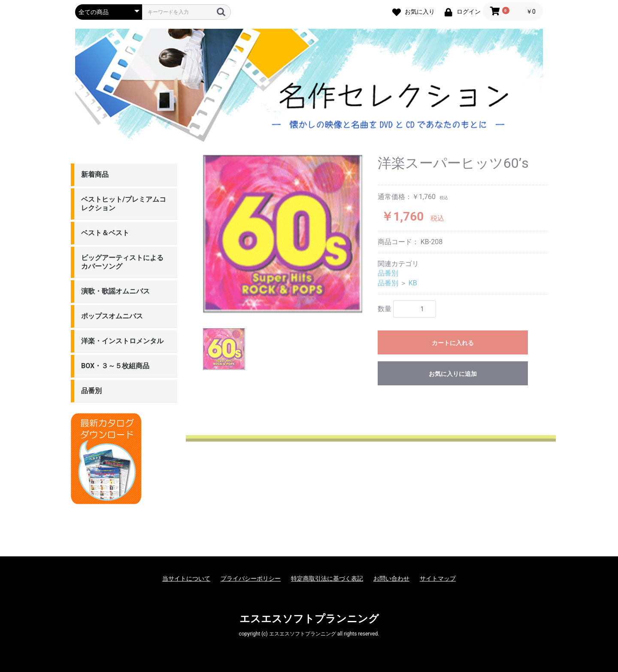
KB (413, 283)
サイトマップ (438, 578)
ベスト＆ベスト (105, 233)
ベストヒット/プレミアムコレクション (124, 204)
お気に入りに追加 (453, 374)
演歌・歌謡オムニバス (115, 291)
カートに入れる (453, 343)
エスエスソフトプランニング (309, 619)
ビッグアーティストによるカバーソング (122, 262)
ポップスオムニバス (112, 316)
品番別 (91, 391)
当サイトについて (186, 578)
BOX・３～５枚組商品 (115, 366)
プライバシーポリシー (251, 578)
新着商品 (95, 174)
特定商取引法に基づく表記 (327, 578)
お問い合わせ (391, 578)
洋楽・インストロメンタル (122, 341)
